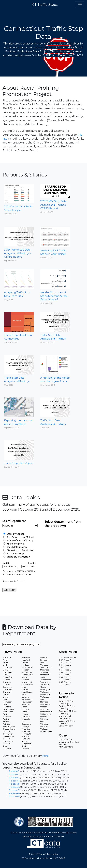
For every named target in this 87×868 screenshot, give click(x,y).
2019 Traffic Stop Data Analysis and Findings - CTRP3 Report (19, 244)
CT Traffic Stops (45, 5)
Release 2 (14, 775)
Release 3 (14, 778)
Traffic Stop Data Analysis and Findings (55, 328)
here (45, 756)
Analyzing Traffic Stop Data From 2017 (19, 285)
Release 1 (14, 771)
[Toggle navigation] (80, 5)
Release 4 (14, 781)
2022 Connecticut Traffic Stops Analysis (19, 199)
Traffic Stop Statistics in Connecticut (19, 328)
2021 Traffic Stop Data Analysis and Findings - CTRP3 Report (55, 199)
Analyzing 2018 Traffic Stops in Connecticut (55, 243)
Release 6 (14, 787)
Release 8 (14, 793)
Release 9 (14, 797)
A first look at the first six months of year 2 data (55, 370)
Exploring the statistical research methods (19, 413)
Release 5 (14, 784)
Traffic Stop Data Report (19, 454)
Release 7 (14, 790)
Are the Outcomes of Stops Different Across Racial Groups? (55, 287)
